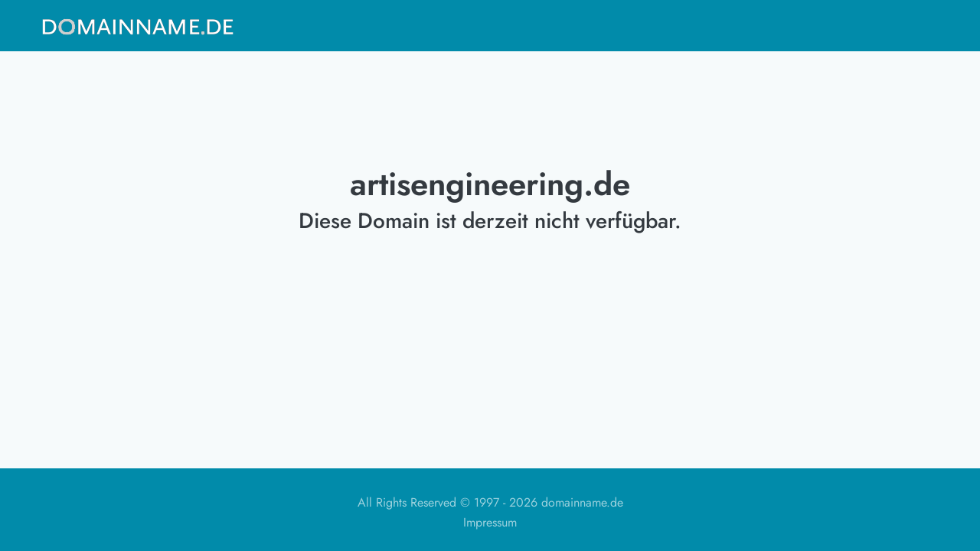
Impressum (490, 522)
